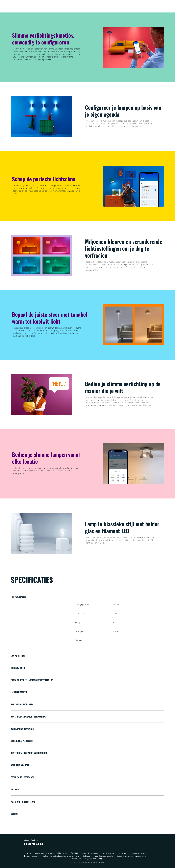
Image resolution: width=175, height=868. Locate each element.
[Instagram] (30, 844)
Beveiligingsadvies (32, 856)
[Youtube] (38, 844)
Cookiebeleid (76, 859)
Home (29, 853)
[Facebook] (26, 844)
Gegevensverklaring (93, 859)
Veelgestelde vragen (43, 853)
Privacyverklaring (138, 853)
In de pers (123, 853)
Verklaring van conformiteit (67, 853)
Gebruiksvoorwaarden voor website (98, 856)
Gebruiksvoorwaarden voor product (132, 856)
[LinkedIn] (34, 844)
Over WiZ (86, 853)
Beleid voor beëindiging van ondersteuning (61, 856)
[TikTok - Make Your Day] (42, 844)
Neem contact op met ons (104, 853)
